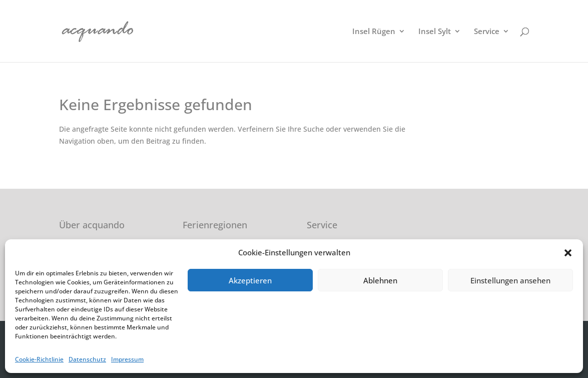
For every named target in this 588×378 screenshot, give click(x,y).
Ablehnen (380, 280)
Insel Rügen (374, 32)
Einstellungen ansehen (510, 280)
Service (487, 32)
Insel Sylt (435, 32)
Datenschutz (87, 359)
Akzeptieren (250, 280)
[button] (568, 253)
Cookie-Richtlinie (39, 359)
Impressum (127, 359)
